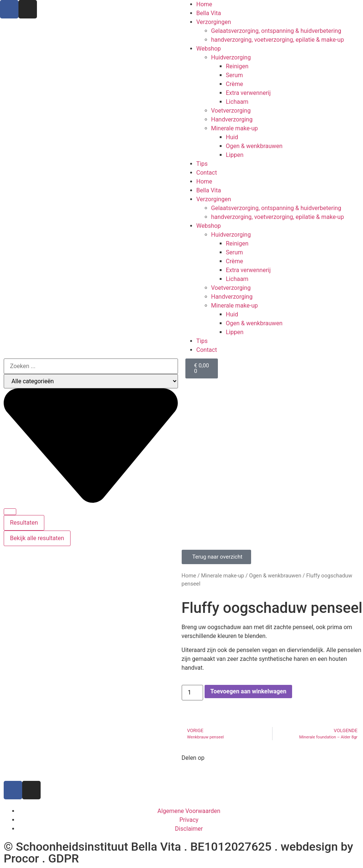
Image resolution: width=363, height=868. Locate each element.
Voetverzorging (231, 111)
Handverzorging (232, 119)
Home (204, 4)
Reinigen (237, 66)
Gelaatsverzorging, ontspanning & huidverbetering (276, 31)
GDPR (63, 858)
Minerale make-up (235, 128)
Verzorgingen (214, 22)
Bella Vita (209, 13)
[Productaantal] (192, 693)
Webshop (209, 49)
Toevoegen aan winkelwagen (249, 691)
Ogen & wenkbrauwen (254, 146)
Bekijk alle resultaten (37, 538)
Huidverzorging (231, 57)
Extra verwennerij (249, 93)
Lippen (235, 155)
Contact (207, 173)
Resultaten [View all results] (24, 523)
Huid (232, 137)
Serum (234, 75)
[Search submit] (10, 512)
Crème (235, 84)
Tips (202, 164)
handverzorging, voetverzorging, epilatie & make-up (278, 40)
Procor (21, 858)
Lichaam (237, 102)
